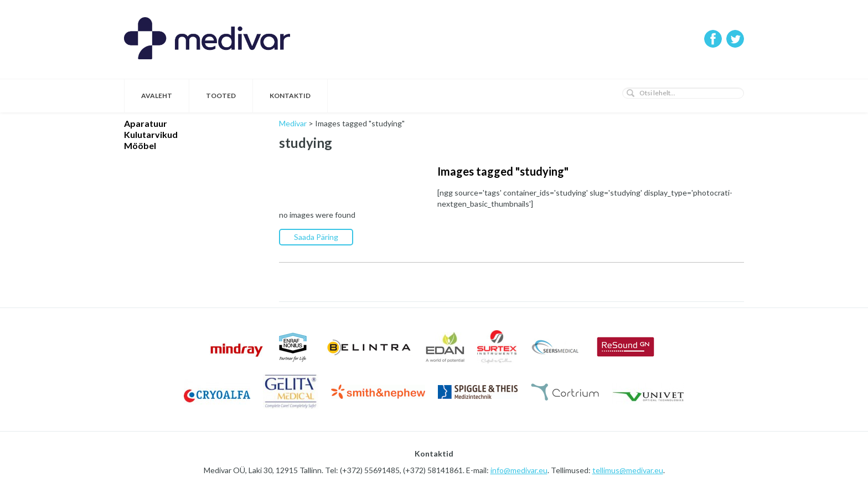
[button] (631, 93)
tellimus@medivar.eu (628, 470)
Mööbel (140, 145)
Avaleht (157, 96)
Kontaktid (290, 96)
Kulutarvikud (151, 134)
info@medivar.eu (519, 470)
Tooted (221, 96)
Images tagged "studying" (503, 171)
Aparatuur (146, 123)
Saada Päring (316, 237)
